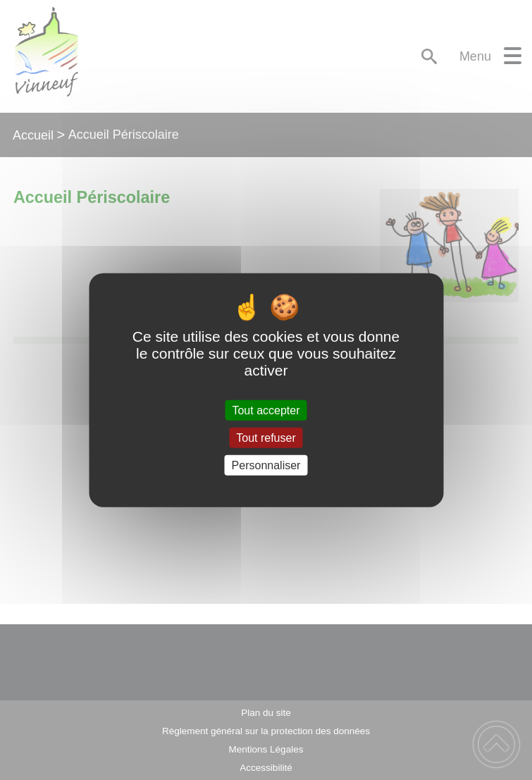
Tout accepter (266, 410)
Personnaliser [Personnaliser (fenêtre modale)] (266, 465)
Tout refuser (266, 437)
